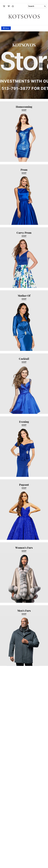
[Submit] (45, 6)
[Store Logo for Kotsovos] (24, 17)
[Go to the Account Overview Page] (13, 7)
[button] (6, 65)
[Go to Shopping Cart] (4, 6)
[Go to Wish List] (9, 6)
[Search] (37, 6)
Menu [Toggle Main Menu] (6, 28)
